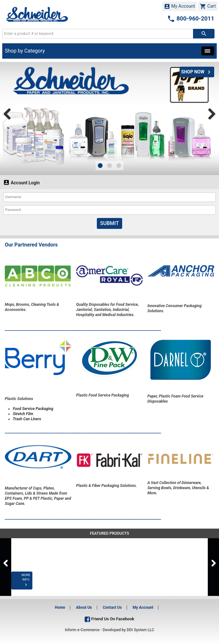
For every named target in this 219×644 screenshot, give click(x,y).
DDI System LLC (140, 630)
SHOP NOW (197, 72)
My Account (180, 6)
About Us (84, 607)
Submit (109, 223)
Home (60, 607)
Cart (208, 6)
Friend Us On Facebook (109, 619)
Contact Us (112, 607)
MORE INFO (35, 585)
